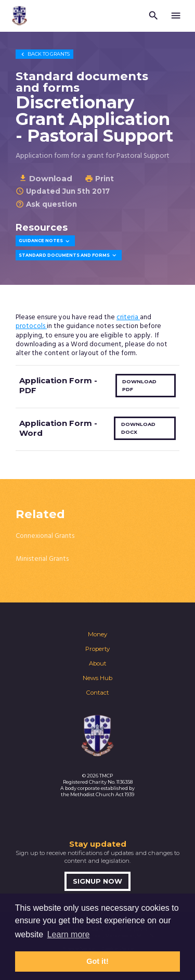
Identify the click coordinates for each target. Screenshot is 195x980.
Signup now (97, 881)
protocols (31, 326)
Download (45, 178)
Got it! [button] (97, 961)
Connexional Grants (45, 536)
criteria (128, 317)
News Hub (97, 678)
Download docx (138, 428)
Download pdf (139, 385)
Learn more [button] (69, 934)
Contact (97, 693)
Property (97, 649)
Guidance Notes (45, 241)
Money (97, 634)
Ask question (46, 204)
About (97, 663)
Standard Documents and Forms (68, 255)
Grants (44, 54)
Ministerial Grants (42, 559)
